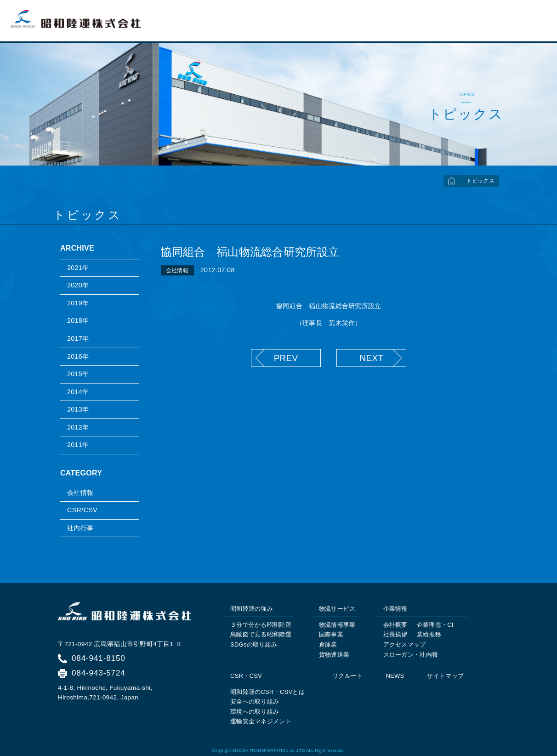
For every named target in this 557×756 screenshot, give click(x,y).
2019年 (78, 303)
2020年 (78, 285)
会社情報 (80, 493)
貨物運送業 (334, 655)
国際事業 (331, 634)
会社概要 (395, 625)
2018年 (78, 321)
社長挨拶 (395, 634)
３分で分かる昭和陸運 (261, 625)
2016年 (78, 356)
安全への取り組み (255, 702)
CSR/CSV (82, 510)
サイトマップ (445, 676)
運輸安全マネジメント (261, 721)
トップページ (271, 26)
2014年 (78, 392)
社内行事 (80, 528)
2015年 (78, 374)
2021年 (78, 268)
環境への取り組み (255, 712)
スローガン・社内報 (411, 655)
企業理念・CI (435, 625)
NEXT (371, 358)
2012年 (78, 427)
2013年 (78, 409)
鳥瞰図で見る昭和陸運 (261, 634)
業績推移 (429, 634)
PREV (286, 358)
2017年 (78, 338)
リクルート (525, 26)
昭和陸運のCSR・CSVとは (267, 692)
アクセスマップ (405, 644)
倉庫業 (328, 644)
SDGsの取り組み (254, 644)
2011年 (78, 445)
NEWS (395, 676)
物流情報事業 (337, 625)
